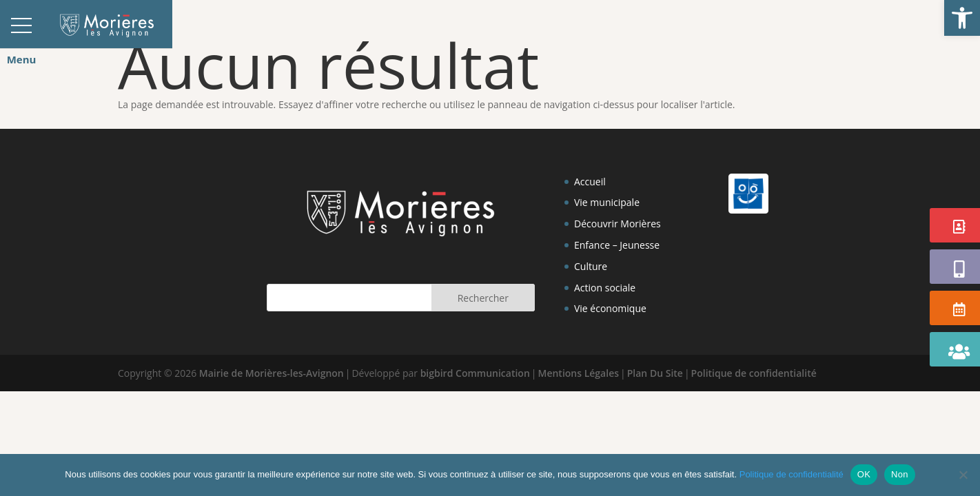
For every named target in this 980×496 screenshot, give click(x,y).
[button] (962, 18)
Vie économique (610, 308)
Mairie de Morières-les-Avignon (272, 373)
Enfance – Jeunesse (617, 245)
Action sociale (605, 288)
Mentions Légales (579, 373)
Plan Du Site (655, 373)
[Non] (963, 475)
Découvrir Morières (617, 224)
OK (864, 474)
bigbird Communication (475, 373)
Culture (591, 266)
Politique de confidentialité (754, 373)
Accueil (590, 182)
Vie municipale (607, 202)
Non (900, 474)
